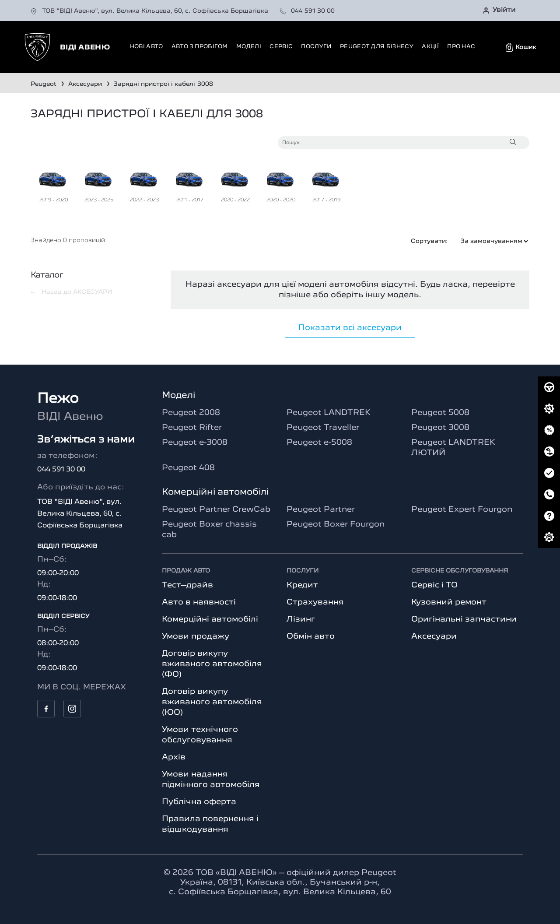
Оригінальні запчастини (464, 619)
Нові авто (147, 47)
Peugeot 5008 (440, 413)
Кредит (302, 585)
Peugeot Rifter (192, 428)
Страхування (315, 602)
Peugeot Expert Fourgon (462, 509)
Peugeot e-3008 (195, 443)
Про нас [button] (461, 47)
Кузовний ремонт (449, 602)
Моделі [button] (249, 47)
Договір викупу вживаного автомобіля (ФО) (212, 664)
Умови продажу (196, 636)
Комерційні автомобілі (210, 619)
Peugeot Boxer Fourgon (336, 524)
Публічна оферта (199, 802)
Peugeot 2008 (191, 413)
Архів (174, 757)
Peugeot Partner (321, 509)
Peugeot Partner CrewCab (216, 509)
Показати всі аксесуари (350, 328)
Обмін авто (311, 636)
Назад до (71, 292)
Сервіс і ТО (434, 585)
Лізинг (301, 619)
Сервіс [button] (281, 47)
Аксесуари (434, 636)
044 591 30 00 (307, 11)
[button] (521, 47)
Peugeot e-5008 (319, 443)
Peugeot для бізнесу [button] (377, 47)
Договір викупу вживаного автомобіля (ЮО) (212, 702)
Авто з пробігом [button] (200, 47)
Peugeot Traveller (323, 428)
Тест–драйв (187, 585)
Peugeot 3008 (440, 428)
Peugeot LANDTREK (329, 413)
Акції (430, 47)
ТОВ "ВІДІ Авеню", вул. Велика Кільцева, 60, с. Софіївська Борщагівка (150, 11)
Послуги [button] (316, 47)
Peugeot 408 (188, 468)
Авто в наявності (199, 602)
